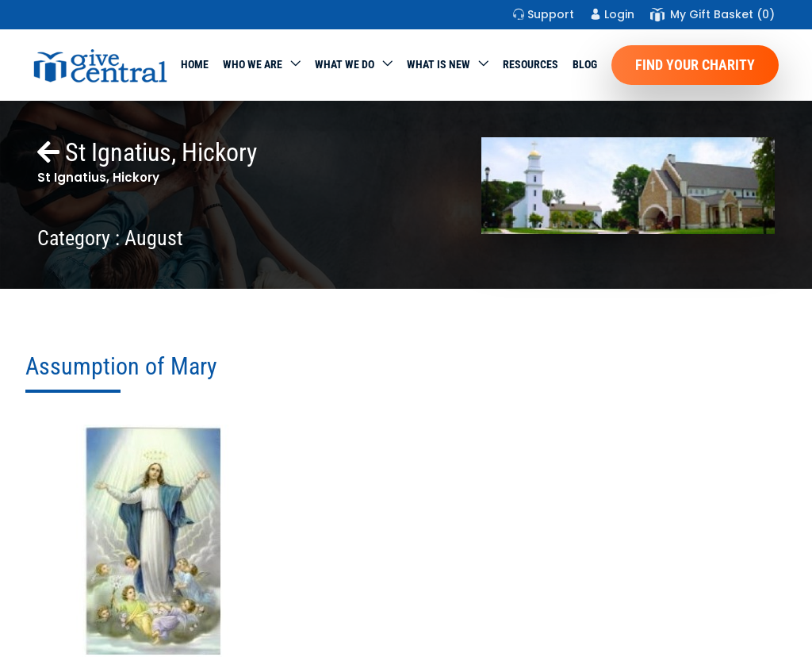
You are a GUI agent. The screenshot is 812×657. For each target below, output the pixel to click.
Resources (530, 64)
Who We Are (253, 64)
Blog (585, 64)
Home (195, 64)
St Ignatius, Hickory (147, 152)
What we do (345, 64)
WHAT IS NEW (439, 64)
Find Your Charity (695, 65)
